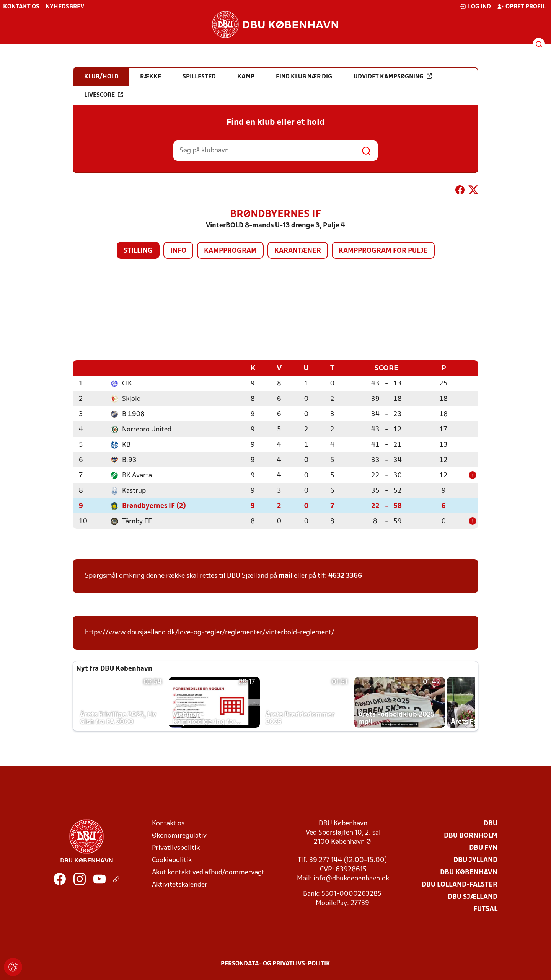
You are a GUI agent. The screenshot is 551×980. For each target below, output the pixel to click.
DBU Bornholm (471, 835)
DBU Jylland (475, 860)
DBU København (469, 872)
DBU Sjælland (473, 897)
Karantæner (298, 251)
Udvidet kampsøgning (393, 77)
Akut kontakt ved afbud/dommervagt (208, 872)
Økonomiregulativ (179, 835)
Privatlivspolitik (176, 848)
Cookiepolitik (172, 860)
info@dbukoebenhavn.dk (351, 878)
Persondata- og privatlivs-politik (275, 964)
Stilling (138, 251)
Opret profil (521, 7)
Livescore (104, 95)
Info (178, 251)
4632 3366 (345, 576)
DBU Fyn (483, 848)
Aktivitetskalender (180, 884)
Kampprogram (230, 251)
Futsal (485, 909)
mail (285, 576)
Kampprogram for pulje (383, 251)
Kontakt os (21, 7)
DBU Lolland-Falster (460, 884)
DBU (491, 823)
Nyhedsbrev (65, 7)
